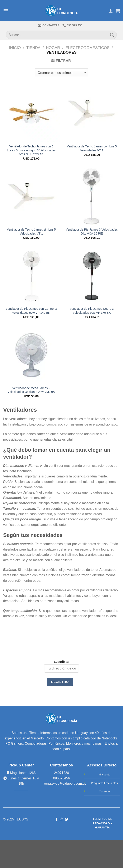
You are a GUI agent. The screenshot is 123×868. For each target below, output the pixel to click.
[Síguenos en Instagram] (61, 820)
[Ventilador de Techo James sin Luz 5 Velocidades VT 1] (31, 197)
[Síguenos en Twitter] (67, 820)
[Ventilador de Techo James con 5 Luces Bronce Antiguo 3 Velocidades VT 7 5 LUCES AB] (31, 113)
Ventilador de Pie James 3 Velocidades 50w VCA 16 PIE (92, 232)
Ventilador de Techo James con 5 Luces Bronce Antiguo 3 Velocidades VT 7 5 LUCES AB (31, 150)
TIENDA (33, 48)
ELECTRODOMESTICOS (88, 48)
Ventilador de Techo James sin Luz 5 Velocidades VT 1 (31, 232)
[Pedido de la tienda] (61, 73)
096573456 (61, 778)
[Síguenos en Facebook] (56, 820)
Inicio (15, 48)
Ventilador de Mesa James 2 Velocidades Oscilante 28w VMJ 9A (31, 390)
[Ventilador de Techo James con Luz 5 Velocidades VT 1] (92, 113)
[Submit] (112, 35)
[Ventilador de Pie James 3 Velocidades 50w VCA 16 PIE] (92, 197)
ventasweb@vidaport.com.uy (65, 784)
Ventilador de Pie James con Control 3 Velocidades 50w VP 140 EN (31, 311)
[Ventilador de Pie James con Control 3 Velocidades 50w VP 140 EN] (31, 276)
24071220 (61, 773)
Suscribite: (61, 666)
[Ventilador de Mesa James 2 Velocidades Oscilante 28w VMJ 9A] (31, 355)
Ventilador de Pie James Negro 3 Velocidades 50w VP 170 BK (92, 311)
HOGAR (53, 48)
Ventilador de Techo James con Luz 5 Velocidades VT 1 (92, 148)
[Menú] (6, 11)
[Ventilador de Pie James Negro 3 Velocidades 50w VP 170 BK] (92, 276)
